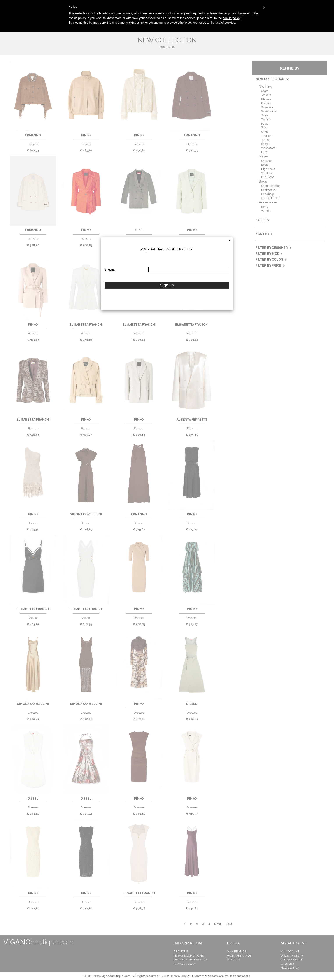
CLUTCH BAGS (271, 198)
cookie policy (231, 18)
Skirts (265, 132)
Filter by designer (274, 248)
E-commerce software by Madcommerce (221, 976)
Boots (265, 165)
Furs (264, 152)
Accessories (268, 202)
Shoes (264, 156)
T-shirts (266, 119)
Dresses (266, 103)
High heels (268, 169)
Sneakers (267, 161)
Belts (264, 207)
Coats (265, 91)
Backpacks (268, 190)
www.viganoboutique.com (112, 976)
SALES (262, 220)
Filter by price (270, 265)
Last (229, 924)
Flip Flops (268, 177)
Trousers (267, 136)
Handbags (268, 194)
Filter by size (269, 254)
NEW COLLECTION (272, 79)
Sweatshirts (269, 111)
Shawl (265, 144)
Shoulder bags (271, 186)
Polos (265, 124)
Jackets (266, 95)
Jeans (265, 140)
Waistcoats (268, 148)
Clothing (266, 87)
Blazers (266, 99)
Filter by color (271, 260)
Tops (264, 127)
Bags (263, 181)
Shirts (265, 115)
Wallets (266, 211)
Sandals (266, 173)
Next (218, 924)
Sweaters (267, 107)
